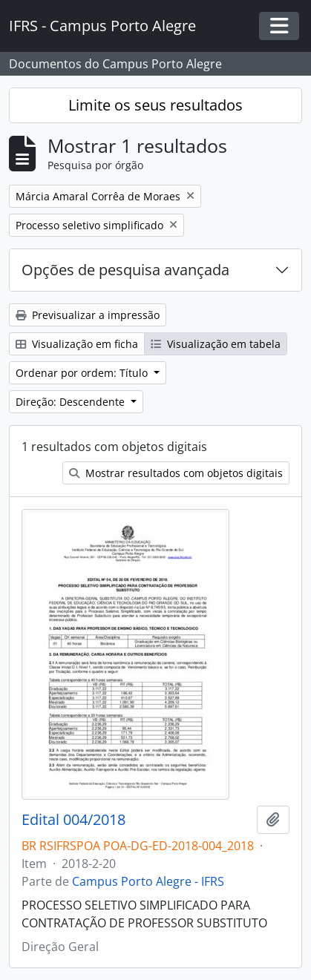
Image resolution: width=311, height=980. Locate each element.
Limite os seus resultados (155, 105)
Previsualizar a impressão (88, 315)
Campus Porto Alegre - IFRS (148, 881)
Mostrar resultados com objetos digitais (176, 473)
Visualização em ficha (77, 344)
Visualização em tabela (216, 344)
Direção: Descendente (72, 402)
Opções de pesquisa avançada (125, 270)
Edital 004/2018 (73, 820)
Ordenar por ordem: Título (83, 373)
